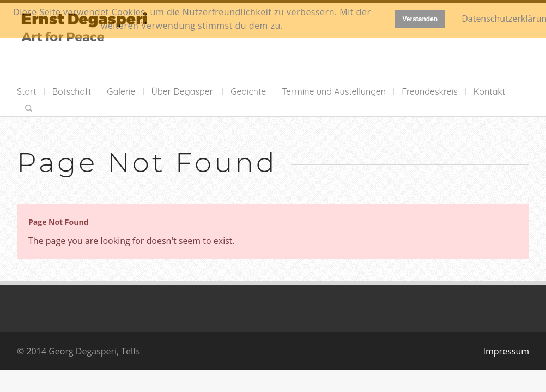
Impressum (506, 351)
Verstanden (420, 19)
